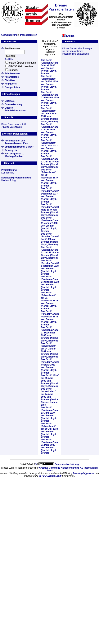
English (70, 36)
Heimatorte (11, 84)
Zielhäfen (10, 80)
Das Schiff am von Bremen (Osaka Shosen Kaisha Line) (49, 397)
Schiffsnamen (12, 73)
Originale (10, 101)
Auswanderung (9, 35)
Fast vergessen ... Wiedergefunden (14, 155)
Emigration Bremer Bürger (19, 147)
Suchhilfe (9, 59)
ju (36, 464)
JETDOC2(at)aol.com (50, 476)
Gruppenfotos (12, 87)
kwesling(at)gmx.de (84, 473)
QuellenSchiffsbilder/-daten (15, 109)
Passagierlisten (29, 35)
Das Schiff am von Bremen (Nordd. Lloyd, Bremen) (49, 67)
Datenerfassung (13, 104)
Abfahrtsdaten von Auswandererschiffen (16, 142)
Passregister (11, 150)
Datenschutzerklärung (67, 464)
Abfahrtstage (12, 77)
